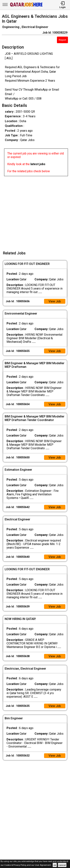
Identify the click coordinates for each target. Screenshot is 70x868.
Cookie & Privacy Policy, (16, 865)
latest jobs (38, 164)
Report (62, 40)
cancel (62, 865)
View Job (55, 301)
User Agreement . (43, 865)
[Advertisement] (35, 211)
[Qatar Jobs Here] (26, 6)
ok (55, 865)
